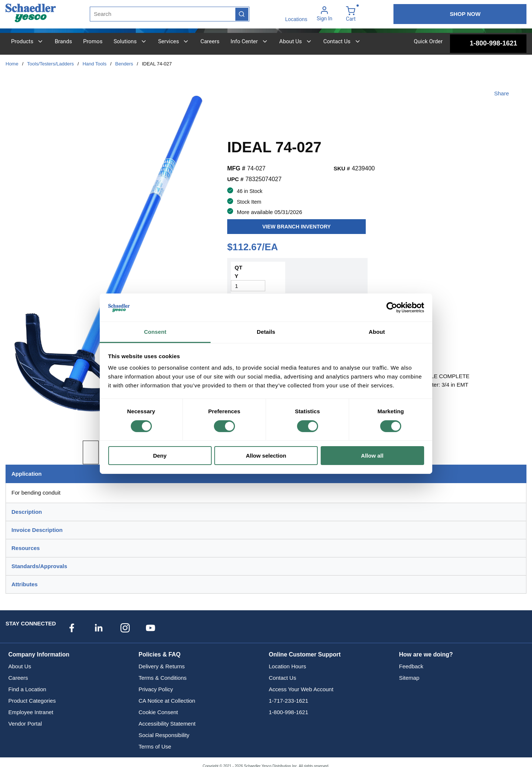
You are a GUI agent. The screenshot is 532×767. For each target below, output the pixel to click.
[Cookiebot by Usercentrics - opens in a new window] (392, 308)
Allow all (372, 456)
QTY (238, 272)
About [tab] (377, 332)
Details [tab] (266, 332)
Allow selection (266, 456)
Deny (160, 456)
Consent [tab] (155, 332)
